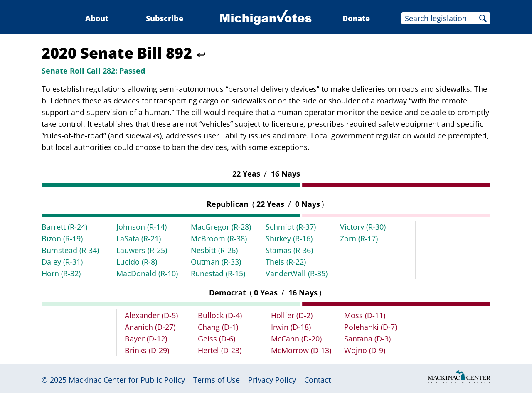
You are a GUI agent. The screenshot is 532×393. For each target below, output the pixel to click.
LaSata (139, 238)
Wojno (365, 350)
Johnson (142, 227)
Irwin (291, 327)
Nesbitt (214, 250)
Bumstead (70, 250)
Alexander (151, 315)
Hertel (220, 350)
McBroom (219, 238)
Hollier (292, 315)
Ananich (150, 327)
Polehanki (371, 327)
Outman (216, 262)
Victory (363, 227)
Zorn (359, 238)
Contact (318, 380)
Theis (286, 262)
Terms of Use (217, 380)
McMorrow (301, 350)
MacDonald (147, 273)
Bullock (220, 315)
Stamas (289, 250)
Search (483, 18)
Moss (365, 315)
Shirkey (289, 238)
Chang (218, 327)
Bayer (146, 339)
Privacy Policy (272, 380)
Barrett (64, 227)
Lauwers (142, 250)
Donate (356, 18)
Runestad (218, 273)
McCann (296, 339)
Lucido (137, 262)
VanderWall (297, 273)
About (97, 18)
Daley (62, 262)
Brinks (147, 350)
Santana (367, 339)
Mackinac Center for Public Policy (127, 380)
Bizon (62, 238)
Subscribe (165, 18)
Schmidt (291, 227)
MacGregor (221, 227)
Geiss (217, 339)
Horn (61, 273)
